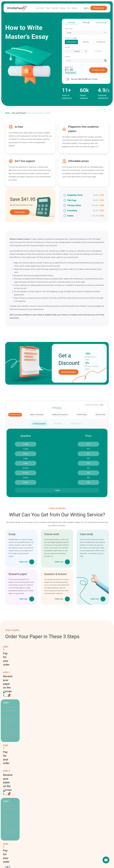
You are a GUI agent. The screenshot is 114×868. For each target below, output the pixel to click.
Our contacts (87, 823)
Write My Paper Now (68, 372)
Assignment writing (59, 753)
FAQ (69, 8)
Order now (23, 562)
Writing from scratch (15, 415)
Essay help (93, 860)
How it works (40, 8)
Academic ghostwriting (60, 736)
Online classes (90, 735)
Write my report (42, 860)
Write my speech (67, 860)
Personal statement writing (91, 740)
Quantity (67, 47)
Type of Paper (69, 29)
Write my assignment (12, 860)
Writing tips (89, 770)
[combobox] (86, 33)
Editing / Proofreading (37, 415)
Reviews (63, 8)
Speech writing (90, 755)
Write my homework (28, 860)
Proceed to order (98, 70)
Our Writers (35, 839)
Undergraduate (71, 42)
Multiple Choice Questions (60, 415)
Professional (101, 42)
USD (101, 405)
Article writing (60, 747)
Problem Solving (82, 415)
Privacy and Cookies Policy (66, 829)
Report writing (90, 745)
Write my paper (90, 774)
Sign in (86, 8)
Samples (74, 8)
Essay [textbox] (69, 33)
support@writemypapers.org (93, 829)
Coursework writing (59, 765)
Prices (48, 8)
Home (8, 113)
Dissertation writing (60, 771)
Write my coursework (81, 860)
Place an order (99, 8)
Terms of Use (62, 826)
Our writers (55, 8)
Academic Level (70, 38)
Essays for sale (10, 862)
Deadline (68, 57)
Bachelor (86, 42)
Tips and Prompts (19, 113)
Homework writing (59, 777)
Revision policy (62, 823)
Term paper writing (89, 761)
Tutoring (88, 766)
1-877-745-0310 (88, 826)
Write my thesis (54, 860)
